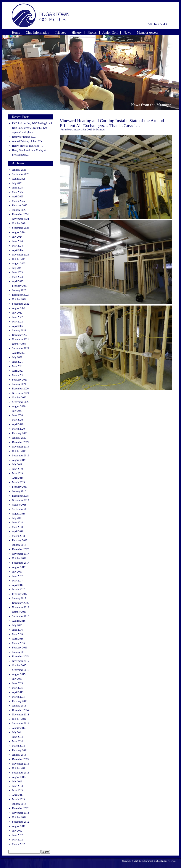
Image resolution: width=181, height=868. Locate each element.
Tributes (60, 33)
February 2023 (20, 286)
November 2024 (21, 219)
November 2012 (21, 813)
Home (16, 33)
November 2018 (21, 500)
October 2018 (19, 505)
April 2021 (18, 371)
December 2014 (20, 710)
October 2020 (19, 398)
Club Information (37, 33)
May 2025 (17, 192)
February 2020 (20, 433)
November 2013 (21, 764)
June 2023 (17, 272)
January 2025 (19, 210)
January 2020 (19, 438)
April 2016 (18, 639)
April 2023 (18, 281)
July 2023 (17, 268)
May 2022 (17, 322)
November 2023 (21, 255)
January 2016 (19, 652)
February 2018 (20, 540)
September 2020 (21, 402)
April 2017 (18, 585)
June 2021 (17, 362)
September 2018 (21, 509)
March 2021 (18, 375)
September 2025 (21, 174)
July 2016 (17, 625)
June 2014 (17, 737)
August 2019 (19, 460)
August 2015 (19, 674)
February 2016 (20, 648)
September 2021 (21, 348)
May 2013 (17, 791)
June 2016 (17, 630)
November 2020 (21, 393)
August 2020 (19, 406)
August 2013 (19, 777)
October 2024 (19, 223)
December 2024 (20, 214)
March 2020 (18, 429)
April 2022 (18, 326)
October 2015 (19, 665)
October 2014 (19, 719)
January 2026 (19, 170)
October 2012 (19, 817)
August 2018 (19, 514)
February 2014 (20, 750)
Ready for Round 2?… (24, 137)
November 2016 (21, 607)
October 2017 (19, 558)
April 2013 (18, 795)
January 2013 (19, 804)
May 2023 (17, 277)
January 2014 (19, 755)
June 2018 (17, 523)
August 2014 (19, 728)
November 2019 (21, 447)
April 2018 (18, 531)
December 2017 (20, 549)
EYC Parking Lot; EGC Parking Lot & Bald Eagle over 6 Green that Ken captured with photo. (32, 128)
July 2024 (17, 237)
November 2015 (21, 661)
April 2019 (18, 478)
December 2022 (20, 295)
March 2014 (18, 746)
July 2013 (17, 782)
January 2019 (19, 491)
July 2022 (17, 313)
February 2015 (20, 701)
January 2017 (19, 598)
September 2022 (21, 304)
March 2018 (18, 536)
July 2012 (17, 831)
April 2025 (18, 197)
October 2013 (19, 768)
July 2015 (17, 679)
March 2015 (18, 697)
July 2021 (17, 357)
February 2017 (20, 594)
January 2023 (19, 290)
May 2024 (17, 246)
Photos (92, 33)
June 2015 (17, 683)
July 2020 (17, 411)
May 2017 (17, 581)
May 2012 (17, 840)
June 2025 (17, 188)
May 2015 (17, 688)
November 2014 (21, 715)
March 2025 (18, 201)
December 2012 (20, 808)
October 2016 (19, 612)
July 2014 (17, 732)
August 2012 (19, 826)
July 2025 (17, 183)
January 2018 (19, 545)
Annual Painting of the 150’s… (28, 141)
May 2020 (17, 420)
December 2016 (20, 603)
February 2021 (20, 380)
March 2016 (18, 643)
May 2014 (17, 741)
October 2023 (19, 259)
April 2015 (18, 692)
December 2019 (20, 442)
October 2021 (19, 344)
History (77, 33)
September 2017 (21, 563)
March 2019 (18, 482)
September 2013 (21, 773)
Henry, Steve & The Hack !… (28, 146)
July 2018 (17, 518)
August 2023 (19, 264)
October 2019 (19, 451)
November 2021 (21, 339)
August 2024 (19, 232)
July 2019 (17, 465)
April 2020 (18, 424)
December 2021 (20, 335)
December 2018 (20, 496)
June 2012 (17, 835)
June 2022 (17, 317)
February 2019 (20, 487)
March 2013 (18, 799)
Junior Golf (110, 33)
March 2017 (18, 590)
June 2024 (17, 241)
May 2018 (17, 527)
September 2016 (21, 616)
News (127, 33)
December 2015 (20, 657)
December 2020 (20, 389)
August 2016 (19, 621)
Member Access (147, 33)
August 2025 (19, 179)
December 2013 (20, 759)
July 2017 (17, 572)
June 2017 (17, 576)
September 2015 (21, 670)
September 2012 (21, 822)
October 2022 (19, 299)
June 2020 (17, 415)
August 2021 (19, 353)
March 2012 (18, 844)
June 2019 (17, 469)
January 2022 (19, 331)
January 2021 (19, 384)
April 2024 (18, 250)
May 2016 (17, 634)
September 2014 (21, 724)
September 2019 (21, 456)
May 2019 (17, 473)
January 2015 (19, 706)
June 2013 (17, 786)
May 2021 (17, 366)
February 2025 (20, 206)
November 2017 (21, 554)
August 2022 (19, 308)
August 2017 (19, 567)
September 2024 (21, 228)
